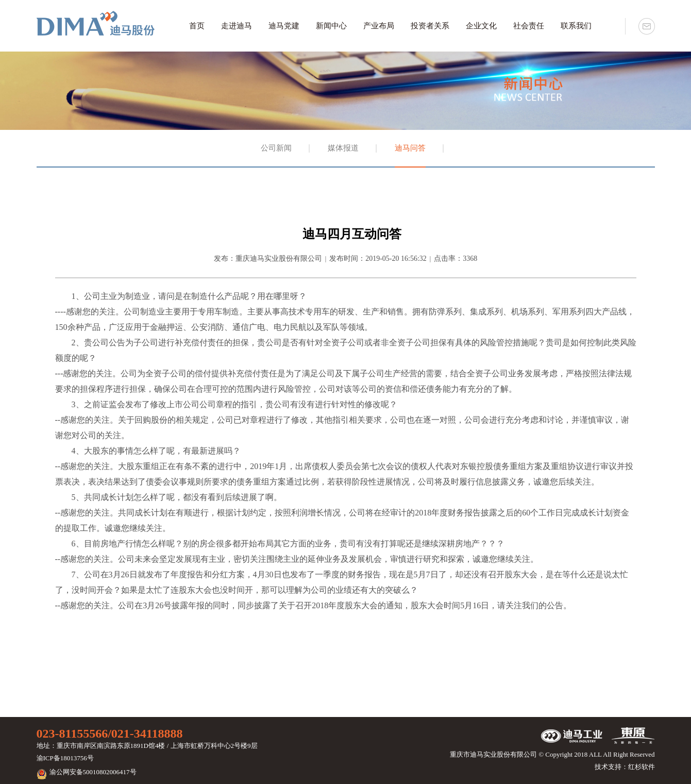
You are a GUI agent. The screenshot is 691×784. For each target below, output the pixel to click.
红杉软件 (642, 767)
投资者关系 (430, 26)
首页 (197, 26)
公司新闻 (276, 148)
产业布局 (379, 26)
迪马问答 (410, 148)
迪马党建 (284, 26)
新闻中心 (331, 26)
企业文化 (481, 26)
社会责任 (529, 26)
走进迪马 (237, 26)
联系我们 (576, 26)
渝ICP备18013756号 (65, 758)
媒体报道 (343, 148)
